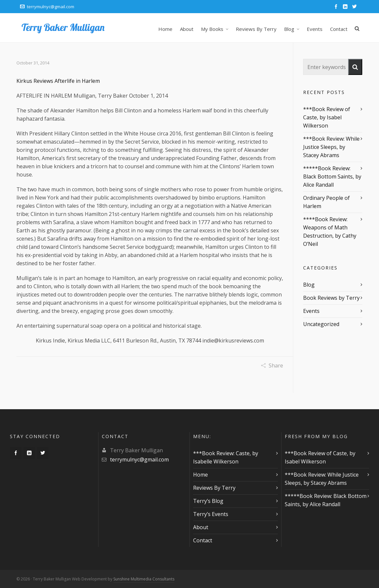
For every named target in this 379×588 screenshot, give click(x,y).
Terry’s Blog (208, 501)
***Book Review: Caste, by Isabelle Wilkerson (226, 457)
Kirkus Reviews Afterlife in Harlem (58, 81)
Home (201, 475)
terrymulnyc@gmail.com (47, 7)
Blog (309, 285)
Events (311, 311)
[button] (355, 67)
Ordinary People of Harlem (326, 202)
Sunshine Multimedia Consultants (144, 579)
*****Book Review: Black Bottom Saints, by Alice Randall (332, 176)
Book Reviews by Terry (331, 298)
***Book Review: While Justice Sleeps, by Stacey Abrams (331, 147)
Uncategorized (321, 324)
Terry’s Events (211, 514)
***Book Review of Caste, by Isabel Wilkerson (327, 117)
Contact (203, 540)
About (201, 527)
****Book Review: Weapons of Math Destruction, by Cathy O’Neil (330, 232)
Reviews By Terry (214, 488)
